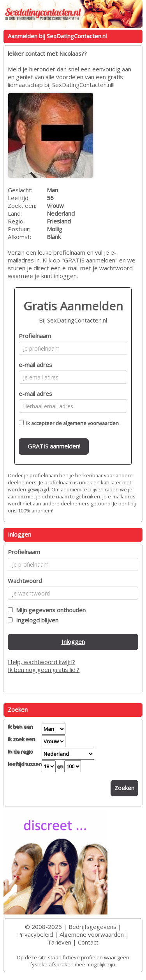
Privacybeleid (35, 934)
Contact (88, 942)
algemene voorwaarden (91, 423)
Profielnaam (35, 336)
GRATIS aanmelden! (54, 446)
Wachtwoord (25, 581)
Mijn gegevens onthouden (49, 610)
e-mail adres (35, 365)
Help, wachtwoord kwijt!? (41, 662)
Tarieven (59, 942)
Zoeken (124, 788)
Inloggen (73, 642)
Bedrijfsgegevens (92, 927)
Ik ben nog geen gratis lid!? (44, 670)
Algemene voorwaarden (92, 934)
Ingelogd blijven (36, 620)
